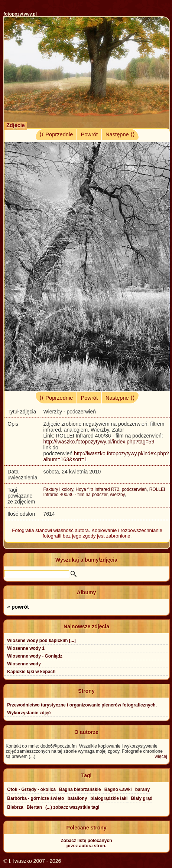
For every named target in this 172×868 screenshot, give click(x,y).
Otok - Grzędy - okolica (31, 789)
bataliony (77, 798)
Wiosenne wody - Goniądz (35, 656)
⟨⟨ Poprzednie (56, 134)
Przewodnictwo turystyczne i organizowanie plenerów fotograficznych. (82, 705)
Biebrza (15, 807)
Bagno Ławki (118, 789)
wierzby (117, 495)
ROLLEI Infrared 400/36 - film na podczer (104, 492)
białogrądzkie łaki (109, 798)
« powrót (18, 607)
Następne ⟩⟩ (120, 134)
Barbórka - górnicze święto (35, 798)
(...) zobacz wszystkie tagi (72, 807)
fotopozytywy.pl (20, 14)
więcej (161, 756)
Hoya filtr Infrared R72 (98, 489)
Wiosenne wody (24, 664)
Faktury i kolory (58, 489)
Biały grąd (142, 798)
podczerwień (134, 489)
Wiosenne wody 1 (26, 648)
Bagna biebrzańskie (80, 789)
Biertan (34, 807)
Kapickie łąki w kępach (31, 672)
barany (142, 789)
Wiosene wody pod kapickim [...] (41, 641)
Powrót (89, 134)
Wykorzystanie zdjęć (29, 713)
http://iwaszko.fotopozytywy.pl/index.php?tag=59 (99, 442)
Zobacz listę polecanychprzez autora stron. (86, 843)
